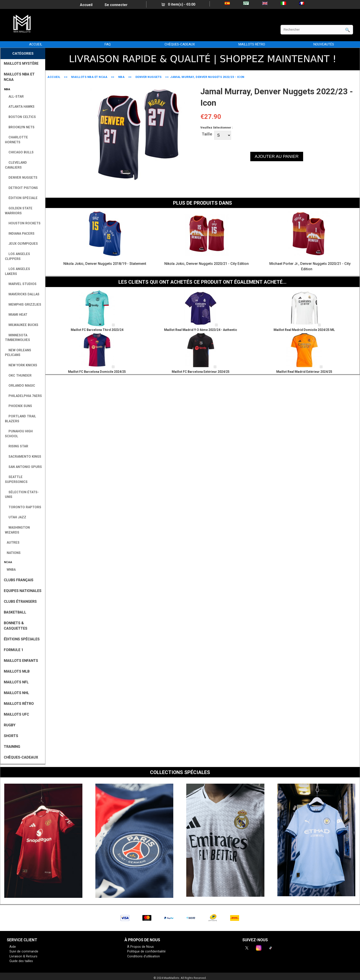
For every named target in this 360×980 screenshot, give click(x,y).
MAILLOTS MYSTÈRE (21, 63)
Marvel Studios (21, 284)
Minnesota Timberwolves (17, 338)
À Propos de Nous (140, 947)
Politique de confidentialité (146, 951)
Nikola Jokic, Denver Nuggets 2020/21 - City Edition (207, 264)
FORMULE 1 (14, 650)
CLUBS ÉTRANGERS (20, 602)
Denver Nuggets (149, 77)
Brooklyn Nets (20, 127)
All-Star (14, 97)
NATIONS (13, 553)
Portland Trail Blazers (20, 419)
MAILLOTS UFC (16, 714)
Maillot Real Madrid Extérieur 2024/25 (304, 372)
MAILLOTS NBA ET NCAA (89, 77)
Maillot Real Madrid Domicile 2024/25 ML (304, 330)
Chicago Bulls (19, 152)
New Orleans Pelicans (18, 353)
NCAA (7, 562)
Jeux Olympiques (21, 244)
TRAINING (12, 747)
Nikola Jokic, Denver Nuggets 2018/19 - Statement (105, 264)
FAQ (108, 44)
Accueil (86, 5)
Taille (207, 134)
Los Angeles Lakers (17, 271)
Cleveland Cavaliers (16, 165)
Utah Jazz (16, 517)
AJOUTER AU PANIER (277, 156)
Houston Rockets (23, 223)
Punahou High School (19, 434)
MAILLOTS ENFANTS (21, 661)
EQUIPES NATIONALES (23, 591)
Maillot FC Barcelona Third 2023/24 (97, 330)
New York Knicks (21, 365)
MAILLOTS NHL (16, 693)
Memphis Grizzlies (23, 305)
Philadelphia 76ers (23, 396)
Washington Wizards (17, 530)
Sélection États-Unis (22, 495)
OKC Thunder (18, 376)
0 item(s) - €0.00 (178, 4)
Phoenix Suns (18, 406)
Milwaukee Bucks (22, 325)
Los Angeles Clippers (17, 256)
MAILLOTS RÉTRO (252, 44)
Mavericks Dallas (22, 294)
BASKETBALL (15, 612)
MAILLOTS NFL (16, 682)
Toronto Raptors (23, 507)
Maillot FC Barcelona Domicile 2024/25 (97, 372)
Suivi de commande (24, 951)
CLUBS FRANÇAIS (19, 580)
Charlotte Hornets (16, 140)
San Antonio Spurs (23, 467)
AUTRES (12, 543)
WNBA (10, 570)
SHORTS (11, 736)
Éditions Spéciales (22, 639)
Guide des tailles (21, 961)
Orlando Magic (20, 386)
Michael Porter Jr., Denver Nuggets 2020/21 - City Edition (310, 266)
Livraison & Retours (23, 956)
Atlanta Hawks (20, 107)
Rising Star (17, 446)
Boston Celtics (20, 117)
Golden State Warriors (19, 211)
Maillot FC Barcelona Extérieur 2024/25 (201, 372)
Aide (13, 947)
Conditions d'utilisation (144, 956)
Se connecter (116, 5)
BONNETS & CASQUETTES (16, 626)
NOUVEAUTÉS (324, 44)
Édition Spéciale (21, 198)
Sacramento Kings (23, 457)
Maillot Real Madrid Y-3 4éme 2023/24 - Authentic (201, 330)
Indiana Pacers (20, 234)
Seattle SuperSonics (16, 479)
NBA (121, 77)
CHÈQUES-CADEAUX (180, 44)
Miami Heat (16, 315)
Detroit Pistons (21, 188)
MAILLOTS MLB (17, 671)
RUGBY (10, 725)
